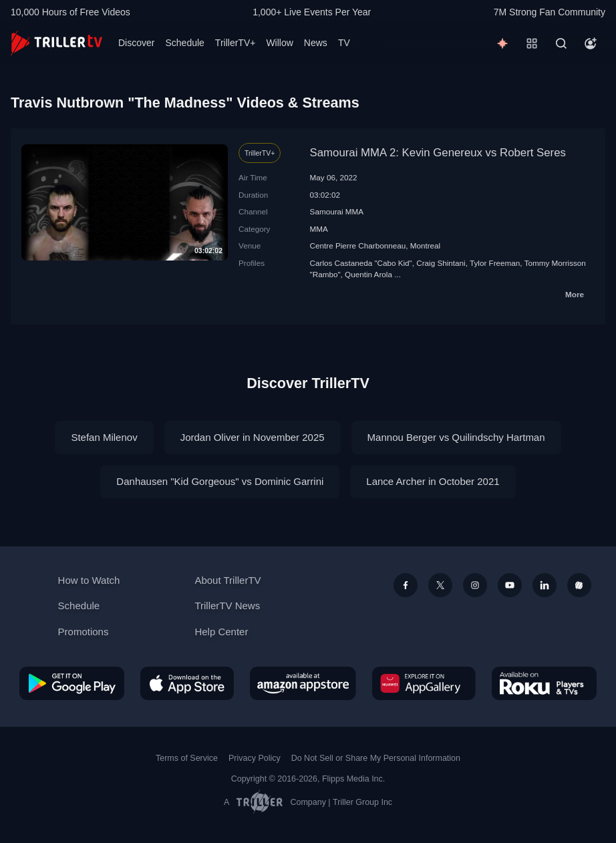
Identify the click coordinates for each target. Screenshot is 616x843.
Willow (279, 43)
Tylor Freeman (495, 263)
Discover (136, 43)
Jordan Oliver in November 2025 (253, 437)
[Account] (591, 43)
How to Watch (89, 580)
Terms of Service (187, 758)
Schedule (184, 43)
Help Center (221, 632)
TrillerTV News (227, 606)
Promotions (84, 632)
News (316, 43)
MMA (319, 229)
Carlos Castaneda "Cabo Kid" (361, 263)
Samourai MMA (337, 211)
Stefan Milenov (104, 437)
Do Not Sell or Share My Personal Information (376, 758)
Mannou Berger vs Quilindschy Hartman (456, 437)
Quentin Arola (368, 274)
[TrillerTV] (56, 43)
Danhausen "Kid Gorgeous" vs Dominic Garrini (220, 481)
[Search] (561, 43)
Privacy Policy (255, 758)
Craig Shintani (441, 263)
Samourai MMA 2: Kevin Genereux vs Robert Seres (438, 153)
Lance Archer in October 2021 (433, 481)
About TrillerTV (227, 580)
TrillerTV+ (236, 43)
